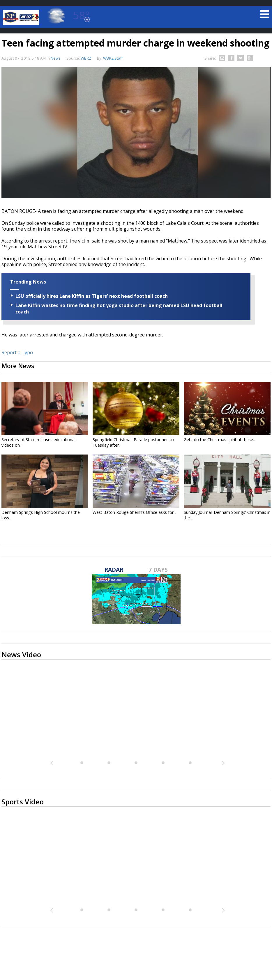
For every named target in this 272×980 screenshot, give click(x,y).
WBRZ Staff (113, 58)
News (56, 58)
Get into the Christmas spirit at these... (220, 440)
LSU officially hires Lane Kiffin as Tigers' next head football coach (92, 296)
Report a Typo (17, 352)
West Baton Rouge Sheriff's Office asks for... (134, 512)
